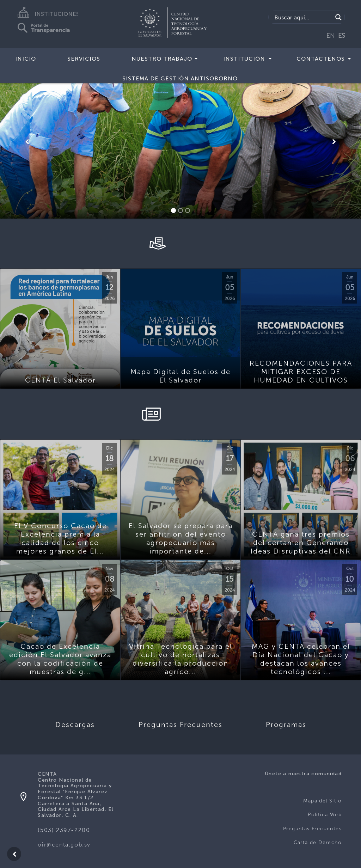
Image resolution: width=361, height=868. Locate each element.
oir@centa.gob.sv (64, 845)
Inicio (26, 59)
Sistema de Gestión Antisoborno (180, 78)
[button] (27, 142)
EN (331, 36)
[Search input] (303, 17)
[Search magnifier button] (338, 17)
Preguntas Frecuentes (312, 829)
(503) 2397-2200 (64, 830)
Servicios (84, 59)
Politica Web (325, 815)
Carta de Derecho (318, 842)
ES (342, 36)
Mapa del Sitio (322, 801)
